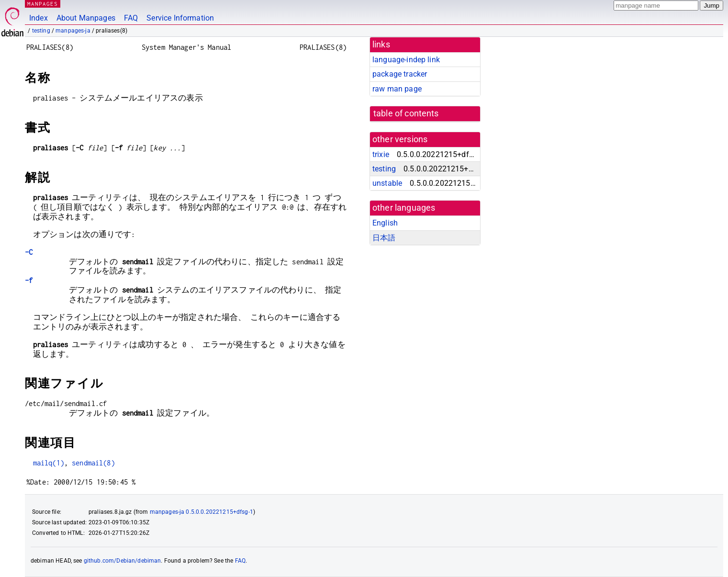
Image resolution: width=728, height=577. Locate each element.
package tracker (400, 74)
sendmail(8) (93, 463)
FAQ (131, 18)
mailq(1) (49, 463)
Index (39, 18)
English (385, 223)
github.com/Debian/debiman (123, 561)
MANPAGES (43, 4)
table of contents (406, 113)
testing (41, 31)
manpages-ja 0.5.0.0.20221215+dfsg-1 (202, 512)
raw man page (397, 89)
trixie (381, 154)
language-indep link (406, 60)
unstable (387, 183)
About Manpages (86, 18)
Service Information (180, 18)
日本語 (384, 238)
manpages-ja (73, 31)
